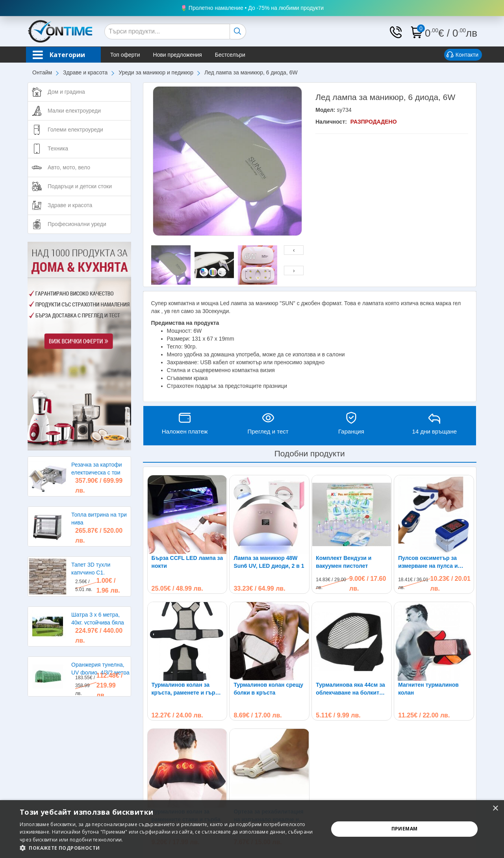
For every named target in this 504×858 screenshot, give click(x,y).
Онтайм (42, 72)
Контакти (462, 55)
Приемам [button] (405, 829)
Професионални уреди (77, 224)
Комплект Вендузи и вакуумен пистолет (344, 562)
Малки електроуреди (74, 111)
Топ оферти (125, 55)
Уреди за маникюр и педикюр (156, 72)
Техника (58, 148)
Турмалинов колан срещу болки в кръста (268, 689)
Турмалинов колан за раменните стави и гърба (186, 745)
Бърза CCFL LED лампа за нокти (187, 562)
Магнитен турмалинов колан (428, 618)
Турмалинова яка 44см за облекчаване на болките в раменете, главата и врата (351, 618)
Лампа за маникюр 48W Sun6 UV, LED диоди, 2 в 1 (269, 562)
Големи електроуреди (75, 130)
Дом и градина (66, 92)
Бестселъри (230, 55)
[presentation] (294, 250)
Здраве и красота (85, 72)
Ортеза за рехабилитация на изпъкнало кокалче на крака (268, 745)
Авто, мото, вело (69, 167)
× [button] (495, 809)
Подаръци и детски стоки (80, 186)
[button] (170, 848)
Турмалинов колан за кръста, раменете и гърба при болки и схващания (187, 689)
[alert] (252, 829)
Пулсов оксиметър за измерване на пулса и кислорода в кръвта (428, 562)
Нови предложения (178, 55)
